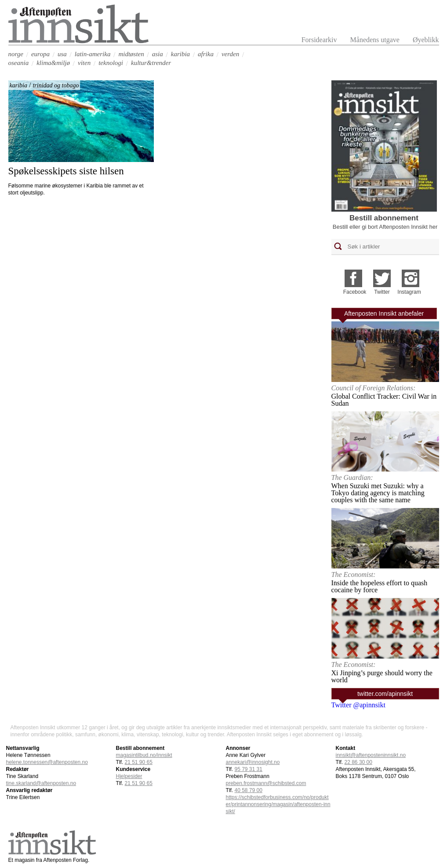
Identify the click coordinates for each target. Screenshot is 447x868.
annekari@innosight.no (253, 762)
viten (84, 63)
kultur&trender (151, 63)
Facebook (355, 292)
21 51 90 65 (139, 762)
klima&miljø (53, 63)
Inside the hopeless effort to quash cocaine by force (380, 586)
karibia (180, 54)
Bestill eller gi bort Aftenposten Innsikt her (385, 227)
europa (40, 54)
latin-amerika (93, 54)
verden (230, 54)
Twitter (382, 292)
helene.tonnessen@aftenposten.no (47, 762)
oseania (19, 63)
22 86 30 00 (358, 762)
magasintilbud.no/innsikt (144, 755)
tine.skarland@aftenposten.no (41, 783)
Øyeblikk (426, 40)
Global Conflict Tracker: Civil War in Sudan (384, 400)
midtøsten (131, 54)
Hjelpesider (129, 776)
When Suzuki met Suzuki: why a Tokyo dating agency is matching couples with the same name (378, 493)
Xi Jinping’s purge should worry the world (382, 676)
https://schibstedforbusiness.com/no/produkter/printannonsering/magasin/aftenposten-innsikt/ (278, 804)
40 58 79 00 (249, 790)
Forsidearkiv (319, 40)
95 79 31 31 (249, 769)
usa (62, 54)
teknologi (111, 63)
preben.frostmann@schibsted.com (266, 783)
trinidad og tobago (56, 85)
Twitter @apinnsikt (358, 705)
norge (16, 54)
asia (158, 54)
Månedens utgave (375, 40)
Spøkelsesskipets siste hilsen (66, 171)
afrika (206, 54)
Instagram (409, 292)
